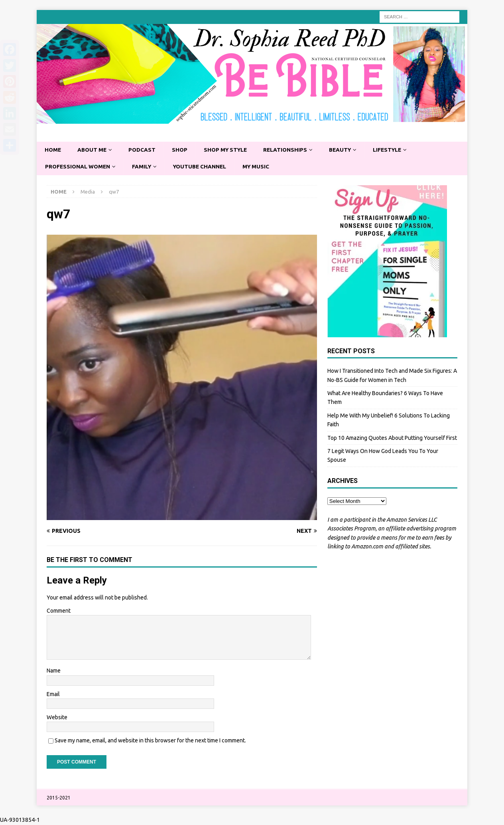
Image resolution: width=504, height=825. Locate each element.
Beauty (347, 150)
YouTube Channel (204, 167)
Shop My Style (229, 150)
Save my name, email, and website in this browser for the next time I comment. (150, 741)
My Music (261, 167)
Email (53, 694)
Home (53, 150)
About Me (93, 150)
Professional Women (79, 167)
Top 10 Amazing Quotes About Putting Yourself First (392, 438)
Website (57, 718)
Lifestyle (395, 150)
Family (144, 167)
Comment (59, 611)
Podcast (144, 150)
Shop (182, 150)
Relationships (291, 150)
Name (54, 671)
